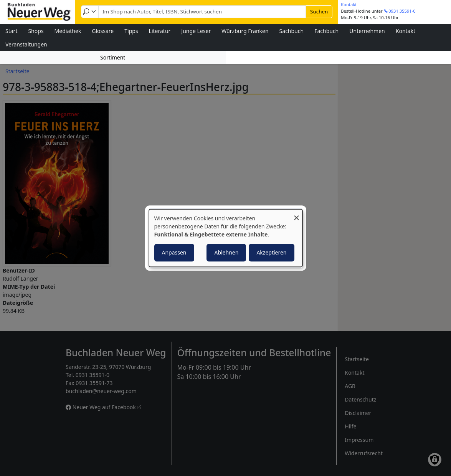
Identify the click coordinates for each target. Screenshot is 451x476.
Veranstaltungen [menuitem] (26, 44)
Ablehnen (226, 252)
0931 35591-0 (402, 11)
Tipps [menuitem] (131, 31)
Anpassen (174, 252)
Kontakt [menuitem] (406, 31)
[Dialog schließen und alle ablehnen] (297, 214)
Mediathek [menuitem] (68, 31)
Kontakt (349, 4)
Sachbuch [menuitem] (292, 31)
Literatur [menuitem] (160, 31)
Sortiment (113, 57)
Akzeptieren (271, 252)
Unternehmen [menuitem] (367, 31)
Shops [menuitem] (36, 31)
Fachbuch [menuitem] (326, 31)
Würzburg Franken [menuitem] (245, 31)
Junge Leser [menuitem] (196, 31)
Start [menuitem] (11, 31)
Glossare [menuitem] (103, 31)
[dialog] (226, 238)
